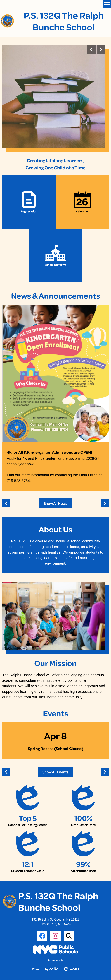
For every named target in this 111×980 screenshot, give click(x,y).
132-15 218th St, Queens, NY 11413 (56, 920)
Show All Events (55, 772)
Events (56, 713)
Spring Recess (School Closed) (56, 748)
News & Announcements (56, 296)
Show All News (55, 503)
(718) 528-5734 (61, 924)
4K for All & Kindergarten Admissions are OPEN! (49, 452)
